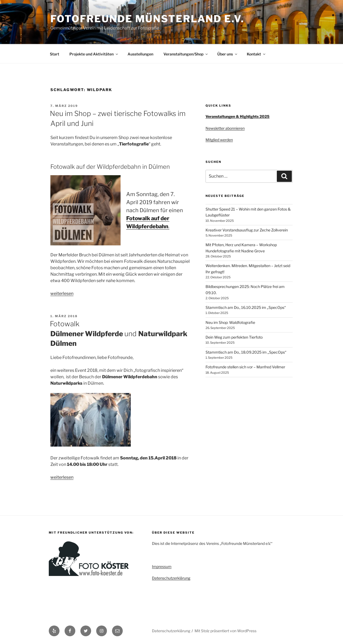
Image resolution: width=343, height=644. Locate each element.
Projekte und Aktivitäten (94, 54)
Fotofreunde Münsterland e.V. (147, 19)
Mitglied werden (219, 140)
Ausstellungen (140, 54)
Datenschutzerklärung (171, 578)
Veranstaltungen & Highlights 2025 (238, 116)
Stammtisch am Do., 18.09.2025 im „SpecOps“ (246, 352)
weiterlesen (62, 293)
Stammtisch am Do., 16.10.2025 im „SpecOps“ (246, 307)
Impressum (162, 566)
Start (55, 54)
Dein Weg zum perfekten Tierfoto (234, 337)
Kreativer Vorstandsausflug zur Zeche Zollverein (247, 230)
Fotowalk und (119, 334)
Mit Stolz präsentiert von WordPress (225, 631)
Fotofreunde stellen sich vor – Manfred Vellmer (245, 367)
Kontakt (256, 54)
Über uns (228, 54)
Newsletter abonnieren (225, 128)
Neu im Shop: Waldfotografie (230, 322)
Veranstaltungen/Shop (186, 54)
